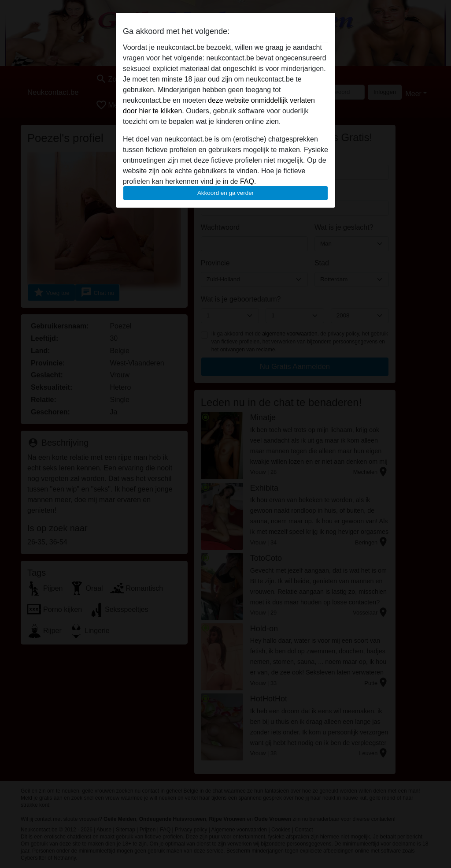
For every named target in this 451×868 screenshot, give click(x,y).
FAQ (247, 181)
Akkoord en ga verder (225, 193)
